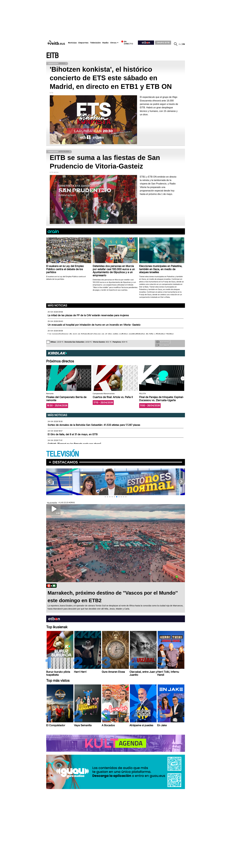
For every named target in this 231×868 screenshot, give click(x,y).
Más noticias (57, 305)
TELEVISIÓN (63, 454)
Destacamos (65, 462)
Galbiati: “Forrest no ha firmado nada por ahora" (74, 444)
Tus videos (162, 345)
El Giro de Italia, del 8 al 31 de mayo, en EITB (73, 434)
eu (180, 44)
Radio (105, 43)
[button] (183, 378)
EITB (52, 56)
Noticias (72, 43)
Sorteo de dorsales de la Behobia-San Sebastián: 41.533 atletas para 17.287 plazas (94, 425)
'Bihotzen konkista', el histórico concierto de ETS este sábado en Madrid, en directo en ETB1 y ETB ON (111, 78)
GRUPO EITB (163, 42)
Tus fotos (162, 342)
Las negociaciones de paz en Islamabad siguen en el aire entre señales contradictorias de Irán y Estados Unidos (111, 334)
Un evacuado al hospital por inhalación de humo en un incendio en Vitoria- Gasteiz (94, 325)
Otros (113, 43)
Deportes (83, 43)
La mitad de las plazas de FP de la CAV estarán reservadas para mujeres (88, 315)
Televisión (95, 43)
